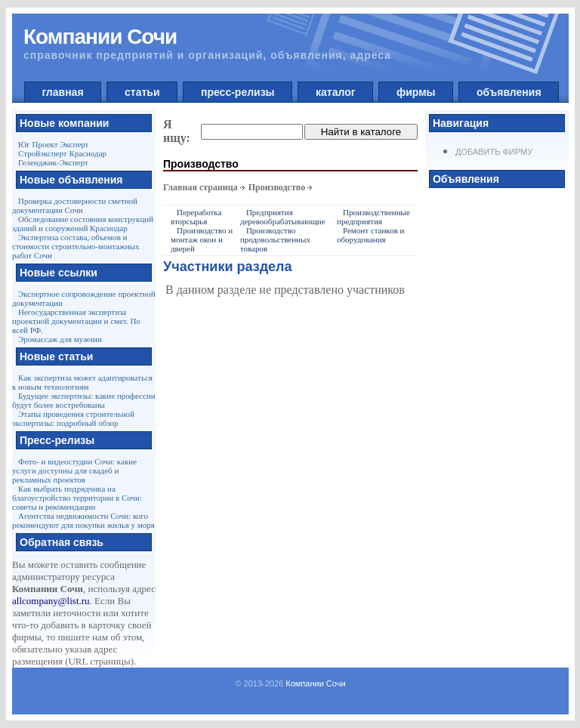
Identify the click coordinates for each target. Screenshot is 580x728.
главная (63, 92)
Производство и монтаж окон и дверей (202, 239)
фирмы (416, 92)
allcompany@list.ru (51, 601)
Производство (277, 187)
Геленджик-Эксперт (53, 162)
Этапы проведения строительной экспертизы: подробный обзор (73, 418)
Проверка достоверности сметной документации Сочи (75, 205)
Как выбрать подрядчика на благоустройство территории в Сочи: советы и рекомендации (77, 498)
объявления (509, 92)
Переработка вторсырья (196, 217)
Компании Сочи (315, 683)
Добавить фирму (494, 152)
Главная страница (201, 187)
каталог (335, 92)
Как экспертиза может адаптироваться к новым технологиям (82, 382)
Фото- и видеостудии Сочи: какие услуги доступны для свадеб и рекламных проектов (74, 470)
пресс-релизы (238, 92)
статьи (142, 92)
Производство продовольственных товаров (275, 239)
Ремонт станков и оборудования (370, 235)
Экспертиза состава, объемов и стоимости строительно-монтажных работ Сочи (76, 246)
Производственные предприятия (373, 217)
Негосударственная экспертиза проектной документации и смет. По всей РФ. (76, 321)
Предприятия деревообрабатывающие (283, 217)
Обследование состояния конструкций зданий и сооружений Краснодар (83, 224)
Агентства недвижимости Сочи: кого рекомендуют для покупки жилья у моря (83, 520)
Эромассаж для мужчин (60, 339)
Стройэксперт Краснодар (62, 153)
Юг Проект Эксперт (53, 144)
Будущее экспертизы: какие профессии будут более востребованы (84, 400)
